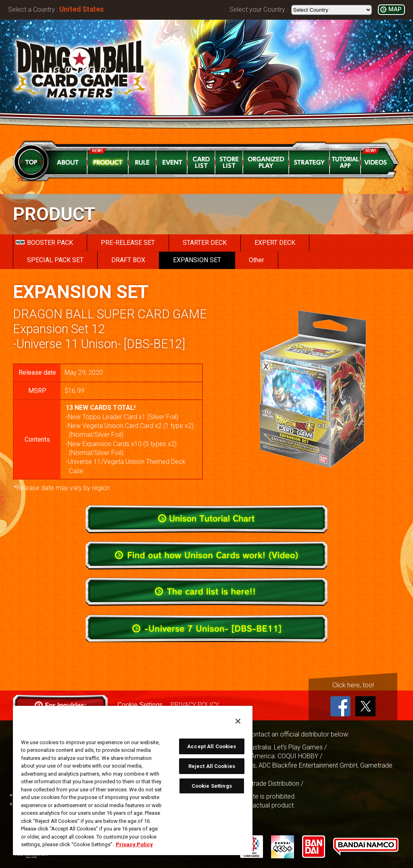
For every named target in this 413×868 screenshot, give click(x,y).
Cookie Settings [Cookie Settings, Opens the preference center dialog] (212, 786)
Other (257, 260)
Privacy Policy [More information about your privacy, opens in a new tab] (134, 844)
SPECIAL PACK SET (55, 260)
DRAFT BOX (128, 260)
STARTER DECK (205, 243)
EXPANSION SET (197, 260)
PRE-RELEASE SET (128, 243)
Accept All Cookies (212, 746)
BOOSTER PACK (44, 243)
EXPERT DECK (275, 243)
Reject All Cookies (212, 766)
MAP (395, 9)
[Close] (238, 721)
